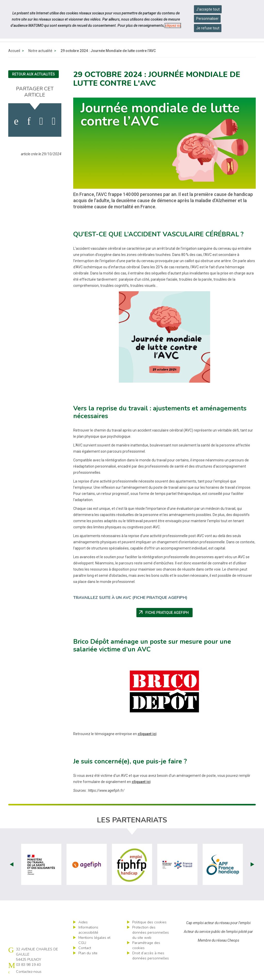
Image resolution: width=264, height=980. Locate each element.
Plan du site (88, 953)
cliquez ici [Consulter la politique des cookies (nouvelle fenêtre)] (173, 25)
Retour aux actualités (34, 74)
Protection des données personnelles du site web (151, 932)
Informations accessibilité (88, 930)
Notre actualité (40, 51)
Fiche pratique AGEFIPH (165, 613)
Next (252, 864)
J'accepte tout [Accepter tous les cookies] (208, 9)
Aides (83, 922)
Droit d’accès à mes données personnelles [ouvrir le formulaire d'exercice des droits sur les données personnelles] (151, 956)
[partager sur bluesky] (54, 121)
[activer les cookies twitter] (41, 121)
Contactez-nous (29, 972)
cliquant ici (147, 734)
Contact (85, 948)
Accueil (14, 51)
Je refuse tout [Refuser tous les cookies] (208, 28)
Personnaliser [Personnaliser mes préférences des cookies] (207, 19)
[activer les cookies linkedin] (29, 121)
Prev (12, 864)
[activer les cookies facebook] (16, 121)
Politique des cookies (149, 922)
